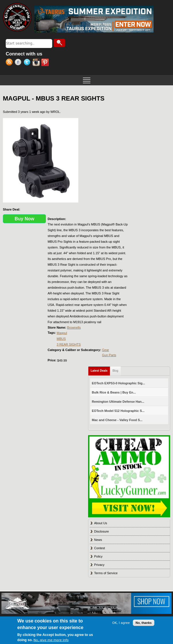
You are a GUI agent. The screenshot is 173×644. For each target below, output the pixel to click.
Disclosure (101, 531)
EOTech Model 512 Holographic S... (118, 411)
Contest (100, 548)
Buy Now (24, 219)
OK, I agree (121, 623)
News (98, 540)
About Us (101, 523)
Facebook (19, 63)
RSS (10, 63)
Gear (105, 350)
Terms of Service (106, 573)
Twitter (28, 63)
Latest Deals (100, 370)
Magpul (62, 333)
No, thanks (143, 623)
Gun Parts (109, 355)
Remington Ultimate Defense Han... (118, 402)
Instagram (37, 63)
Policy (98, 556)
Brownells (74, 327)
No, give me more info (51, 640)
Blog (115, 371)
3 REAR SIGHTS (69, 344)
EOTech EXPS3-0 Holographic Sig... (118, 383)
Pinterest (46, 63)
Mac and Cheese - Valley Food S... (117, 420)
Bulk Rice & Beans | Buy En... (114, 392)
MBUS (61, 339)
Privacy (99, 565)
